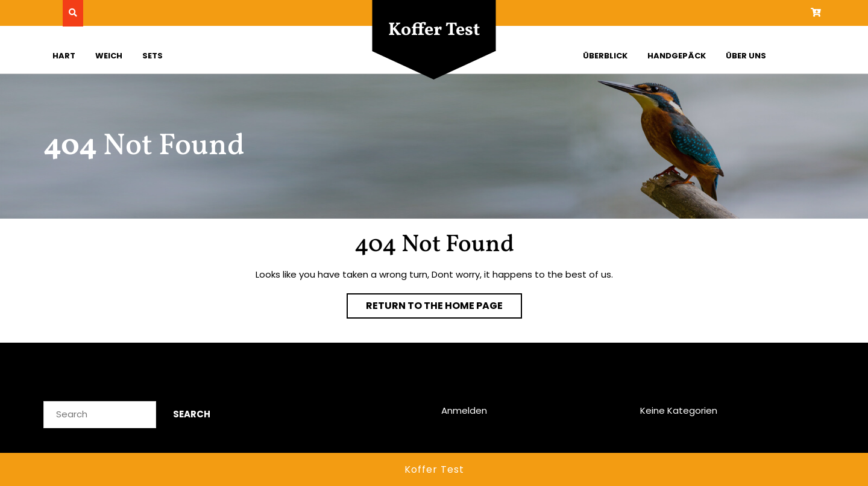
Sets (153, 56)
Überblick (605, 56)
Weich (109, 56)
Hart (64, 56)
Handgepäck (677, 56)
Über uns (746, 56)
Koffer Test (434, 30)
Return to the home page (444, 308)
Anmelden (464, 410)
